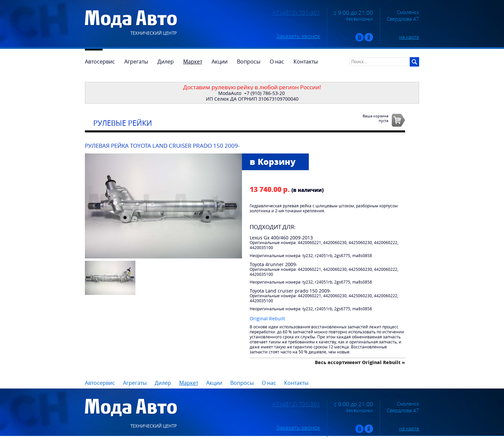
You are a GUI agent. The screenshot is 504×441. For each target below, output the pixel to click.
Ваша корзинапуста (375, 118)
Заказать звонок (298, 36)
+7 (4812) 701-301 (296, 13)
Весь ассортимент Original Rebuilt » (360, 362)
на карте (409, 37)
